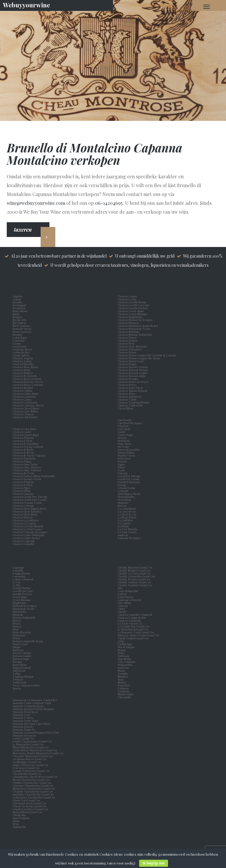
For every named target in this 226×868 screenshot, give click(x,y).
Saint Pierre (20, 665)
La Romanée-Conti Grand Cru (136, 632)
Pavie (16, 629)
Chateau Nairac (127, 337)
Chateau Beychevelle (25, 376)
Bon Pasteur (20, 323)
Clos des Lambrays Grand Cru (30, 809)
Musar (122, 671)
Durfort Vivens (127, 455)
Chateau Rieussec (128, 379)
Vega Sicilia (125, 659)
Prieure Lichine (23, 653)
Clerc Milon (125, 603)
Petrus (17, 638)
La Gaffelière (125, 520)
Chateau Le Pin (128, 299)
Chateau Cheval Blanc (26, 408)
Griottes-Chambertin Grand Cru (32, 783)
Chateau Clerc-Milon (25, 411)
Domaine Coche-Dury (26, 721)
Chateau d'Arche (23, 441)
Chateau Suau (126, 393)
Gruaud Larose (127, 488)
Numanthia (125, 665)
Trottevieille (20, 682)
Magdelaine (20, 603)
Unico (122, 653)
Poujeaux (19, 650)
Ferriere (123, 461)
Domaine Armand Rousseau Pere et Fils (36, 732)
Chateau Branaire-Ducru (28, 382)
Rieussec (18, 662)
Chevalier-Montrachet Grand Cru (33, 756)
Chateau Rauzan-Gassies (133, 373)
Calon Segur (20, 337)
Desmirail (124, 441)
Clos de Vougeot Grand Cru (133, 638)
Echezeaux (125, 458)
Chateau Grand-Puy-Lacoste (30, 500)
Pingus (122, 650)
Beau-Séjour (20, 311)
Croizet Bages (126, 435)
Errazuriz (124, 685)
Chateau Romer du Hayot (133, 382)
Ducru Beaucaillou (129, 449)
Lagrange (19, 567)
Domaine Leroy (22, 715)
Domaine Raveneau (24, 735)
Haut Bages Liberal (129, 494)
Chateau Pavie (126, 343)
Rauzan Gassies (22, 656)
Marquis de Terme (24, 609)
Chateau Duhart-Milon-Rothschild (34, 476)
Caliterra (123, 688)
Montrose (19, 615)
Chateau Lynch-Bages (131, 311)
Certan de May (22, 352)
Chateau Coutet (22, 432)
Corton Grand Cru (23, 738)
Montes (122, 682)
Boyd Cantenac (22, 326)
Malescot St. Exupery (25, 606)
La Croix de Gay (128, 511)
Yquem (17, 688)
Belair (16, 314)
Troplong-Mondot (23, 676)
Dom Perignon (21, 818)
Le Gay (17, 582)
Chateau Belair (22, 370)
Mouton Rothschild (24, 617)
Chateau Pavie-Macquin (133, 346)
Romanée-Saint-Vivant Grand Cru (138, 635)
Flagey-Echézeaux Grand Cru (30, 765)
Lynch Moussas (22, 600)
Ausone (17, 299)
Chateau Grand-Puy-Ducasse (30, 497)
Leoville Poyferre (22, 594)
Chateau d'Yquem (23, 482)
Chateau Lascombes (129, 620)
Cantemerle (20, 346)
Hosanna (124, 503)
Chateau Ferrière (23, 485)
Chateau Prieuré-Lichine (133, 367)
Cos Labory (125, 429)
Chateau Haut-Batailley (27, 511)
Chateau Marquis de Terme (134, 329)
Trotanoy (19, 679)
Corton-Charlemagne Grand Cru (32, 741)
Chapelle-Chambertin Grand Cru (33, 791)
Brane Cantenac (23, 332)
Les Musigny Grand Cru (27, 762)
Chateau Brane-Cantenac (28, 385)
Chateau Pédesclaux (130, 349)
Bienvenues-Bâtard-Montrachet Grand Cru (38, 753)
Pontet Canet (21, 644)
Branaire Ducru (23, 329)
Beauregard (20, 305)
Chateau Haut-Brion (25, 514)
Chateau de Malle (23, 449)
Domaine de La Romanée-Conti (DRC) (35, 700)
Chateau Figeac (22, 488)
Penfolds (123, 673)
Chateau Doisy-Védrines (27, 470)
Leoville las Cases (23, 591)
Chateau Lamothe (24, 544)
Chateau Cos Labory (25, 429)
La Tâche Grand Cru (130, 623)
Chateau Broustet (23, 388)
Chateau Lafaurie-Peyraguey (30, 532)
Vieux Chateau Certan (27, 685)
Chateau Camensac (24, 396)
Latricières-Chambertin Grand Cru (34, 797)
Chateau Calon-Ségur (26, 393)
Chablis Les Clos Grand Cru (134, 573)
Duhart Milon (127, 452)
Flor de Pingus (127, 647)
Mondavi (123, 676)
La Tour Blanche (128, 529)
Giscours (123, 473)
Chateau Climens (23, 414)
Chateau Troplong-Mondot (134, 402)
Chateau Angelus (23, 358)
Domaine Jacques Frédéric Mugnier (33, 709)
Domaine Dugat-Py (24, 729)
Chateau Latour (127, 296)
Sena (121, 679)
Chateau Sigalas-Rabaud (133, 391)
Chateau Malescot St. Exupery (135, 320)
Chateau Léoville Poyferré (133, 308)
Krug (16, 824)
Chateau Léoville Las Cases (133, 305)
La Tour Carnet (128, 532)
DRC (120, 588)
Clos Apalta (124, 697)
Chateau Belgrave (23, 373)
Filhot (121, 467)
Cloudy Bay (19, 815)
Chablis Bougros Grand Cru (134, 570)
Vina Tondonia (127, 662)
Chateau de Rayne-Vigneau (29, 455)
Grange (123, 485)
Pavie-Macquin (22, 632)
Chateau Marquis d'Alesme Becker (138, 326)
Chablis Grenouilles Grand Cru (136, 576)
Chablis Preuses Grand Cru (134, 579)
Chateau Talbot (127, 399)
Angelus (17, 296)
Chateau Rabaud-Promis (133, 370)
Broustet (18, 335)
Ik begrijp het (154, 863)
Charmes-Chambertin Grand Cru (33, 785)
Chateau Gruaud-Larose (27, 503)
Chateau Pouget (127, 364)
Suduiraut (20, 671)
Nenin (16, 623)
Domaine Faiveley (23, 727)
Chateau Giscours (23, 494)
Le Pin (17, 585)
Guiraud (123, 491)
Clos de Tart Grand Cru (26, 800)
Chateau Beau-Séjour (25, 367)
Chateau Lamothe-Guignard (135, 615)
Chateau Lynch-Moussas (132, 314)
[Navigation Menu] (207, 6)
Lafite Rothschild (128, 591)
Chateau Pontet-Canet (131, 361)
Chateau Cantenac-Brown (28, 405)
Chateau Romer (127, 385)
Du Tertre (124, 447)
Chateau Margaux (129, 323)
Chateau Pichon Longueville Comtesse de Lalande (147, 355)
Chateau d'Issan (22, 461)
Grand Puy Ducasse (130, 476)
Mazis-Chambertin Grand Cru (31, 780)
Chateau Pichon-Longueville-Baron (139, 358)
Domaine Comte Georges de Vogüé (32, 703)
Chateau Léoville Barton (132, 302)
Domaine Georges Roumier (28, 706)
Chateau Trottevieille (130, 405)
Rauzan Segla (21, 659)
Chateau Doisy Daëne (25, 464)
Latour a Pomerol (24, 579)
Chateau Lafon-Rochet (26, 538)
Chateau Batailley (23, 364)
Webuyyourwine (26, 5)
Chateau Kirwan (23, 517)
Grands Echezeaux (129, 482)
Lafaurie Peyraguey (130, 538)
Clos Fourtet (125, 420)
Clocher (123, 612)
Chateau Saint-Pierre (131, 388)
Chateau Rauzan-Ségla (132, 376)
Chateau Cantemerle (25, 402)
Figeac (121, 464)
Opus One (124, 668)
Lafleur (123, 594)
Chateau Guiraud (23, 505)
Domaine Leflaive (23, 718)
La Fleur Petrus (127, 517)
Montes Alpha (126, 694)
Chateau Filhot (22, 491)
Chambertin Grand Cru (27, 774)
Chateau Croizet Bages (26, 435)
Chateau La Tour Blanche (28, 526)
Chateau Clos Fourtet (25, 417)
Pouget (17, 647)
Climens (123, 606)
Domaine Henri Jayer (25, 712)
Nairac (17, 620)
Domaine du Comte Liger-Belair (32, 724)
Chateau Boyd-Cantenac (27, 379)
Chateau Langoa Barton (132, 617)
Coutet (122, 432)
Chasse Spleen (21, 355)
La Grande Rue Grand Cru (133, 626)
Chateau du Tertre (24, 473)
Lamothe (19, 570)
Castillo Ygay (125, 644)
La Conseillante (128, 508)
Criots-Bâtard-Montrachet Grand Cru (35, 750)
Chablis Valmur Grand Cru (134, 582)
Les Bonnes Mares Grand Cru (30, 759)
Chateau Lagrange (24, 541)
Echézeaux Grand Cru (26, 768)
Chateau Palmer (128, 340)
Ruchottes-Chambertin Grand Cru (33, 794)
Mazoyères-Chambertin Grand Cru (34, 788)
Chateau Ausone (22, 361)
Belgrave (18, 317)
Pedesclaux (20, 635)
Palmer (18, 626)
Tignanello (19, 827)
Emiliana (124, 691)
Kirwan (123, 505)
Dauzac (122, 438)
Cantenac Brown (23, 349)
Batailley (19, 302)
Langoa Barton (22, 573)
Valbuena (124, 656)
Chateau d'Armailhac (26, 444)
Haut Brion (125, 500)
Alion (122, 641)
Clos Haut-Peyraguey (130, 423)
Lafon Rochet (126, 597)
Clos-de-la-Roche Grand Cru (30, 806)
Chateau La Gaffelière (26, 520)
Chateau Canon (22, 399)
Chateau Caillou (23, 391)
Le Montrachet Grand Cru (28, 744)
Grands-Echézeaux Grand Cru (31, 771)
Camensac (19, 340)
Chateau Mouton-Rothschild (135, 335)
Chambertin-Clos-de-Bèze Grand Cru (35, 777)
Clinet (122, 609)
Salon (16, 821)
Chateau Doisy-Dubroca (27, 467)
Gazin (122, 470)
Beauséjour (19, 308)
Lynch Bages (20, 597)
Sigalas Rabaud (22, 668)
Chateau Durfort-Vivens (27, 479)
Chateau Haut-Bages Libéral (30, 508)
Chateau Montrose (128, 332)
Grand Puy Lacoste (129, 479)
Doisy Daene (125, 444)
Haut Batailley (127, 497)
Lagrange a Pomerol (130, 600)
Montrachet (20, 612)
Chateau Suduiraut (129, 396)
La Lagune (125, 523)
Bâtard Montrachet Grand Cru (31, 747)
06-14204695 (109, 203)
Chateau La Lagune (25, 523)
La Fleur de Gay (128, 514)
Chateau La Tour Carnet (27, 529)
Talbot (17, 673)
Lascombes (20, 576)
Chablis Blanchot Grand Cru (135, 567)
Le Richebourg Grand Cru (133, 629)
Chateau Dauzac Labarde (28, 447)
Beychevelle (20, 320)
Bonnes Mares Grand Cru (27, 812)
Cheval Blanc (126, 408)
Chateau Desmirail (24, 458)
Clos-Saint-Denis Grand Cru (29, 803)
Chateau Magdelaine (130, 317)
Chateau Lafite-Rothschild (29, 535)
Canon (17, 343)
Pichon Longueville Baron (28, 641)
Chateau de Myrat (23, 452)
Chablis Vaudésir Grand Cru (135, 585)
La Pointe (124, 526)
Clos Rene (124, 426)
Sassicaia (124, 535)
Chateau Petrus (127, 352)
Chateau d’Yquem (23, 438)
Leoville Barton (22, 588)
